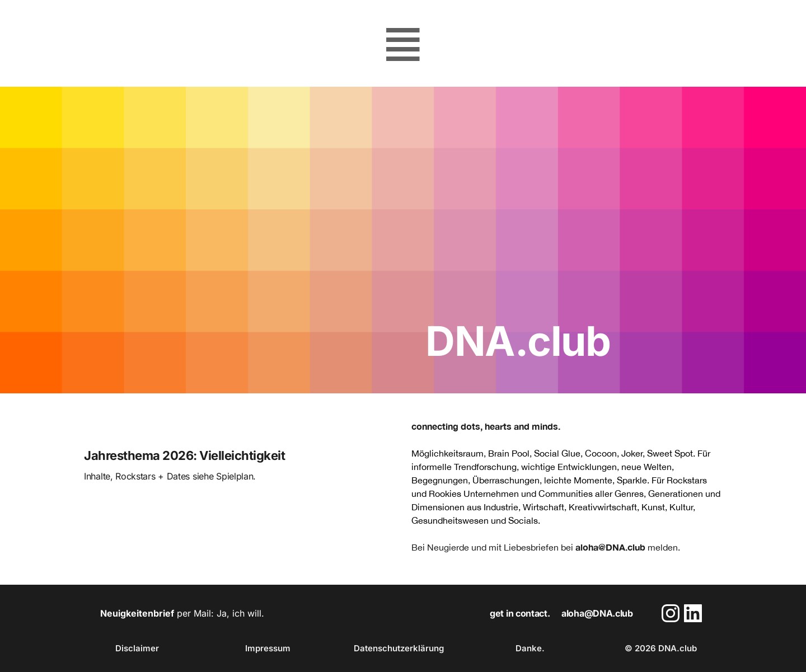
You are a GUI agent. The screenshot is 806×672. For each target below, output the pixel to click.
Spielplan (235, 476)
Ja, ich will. (240, 613)
